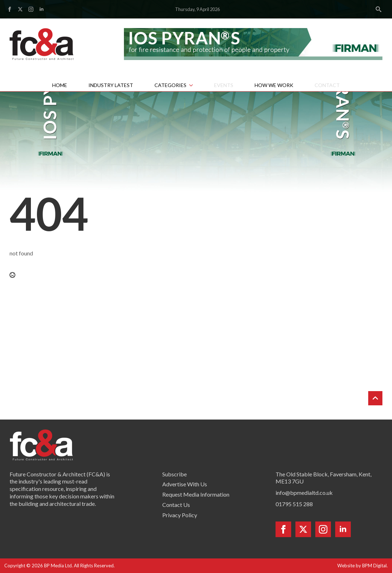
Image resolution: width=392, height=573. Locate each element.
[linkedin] (42, 9)
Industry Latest (111, 85)
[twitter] (20, 9)
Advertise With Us (185, 484)
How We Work (274, 85)
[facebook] (10, 9)
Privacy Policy (180, 515)
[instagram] (31, 9)
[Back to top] (375, 398)
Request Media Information (196, 494)
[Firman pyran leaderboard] (253, 43)
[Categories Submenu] (195, 85)
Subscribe (175, 474)
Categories (170, 85)
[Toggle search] (379, 9)
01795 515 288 (294, 504)
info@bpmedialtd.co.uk (304, 493)
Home (60, 85)
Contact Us (176, 505)
